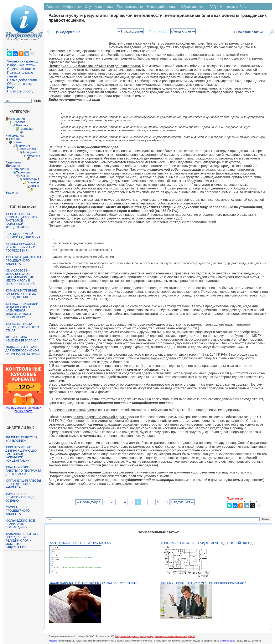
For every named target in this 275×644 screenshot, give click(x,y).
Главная (53, 7)
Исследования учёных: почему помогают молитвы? (93, 583)
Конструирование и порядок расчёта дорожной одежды (208, 543)
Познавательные (130, 7)
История (15, 139)
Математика (28, 149)
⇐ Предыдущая (130, 31)
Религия (14, 166)
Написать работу (20, 91)
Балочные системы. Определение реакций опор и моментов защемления (22, 541)
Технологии (24, 172)
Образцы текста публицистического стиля (22, 327)
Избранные (72, 7)
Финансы (33, 182)
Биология (19, 122)
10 (166, 502)
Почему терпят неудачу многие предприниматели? (203, 583)
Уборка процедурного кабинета (17, 511)
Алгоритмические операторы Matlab (80, 543)
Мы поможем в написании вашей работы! (175, 636)
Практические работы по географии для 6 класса (23, 471)
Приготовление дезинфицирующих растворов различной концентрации (21, 220)
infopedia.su (54, 641)
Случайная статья (21, 69)
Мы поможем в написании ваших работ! (24, 409)
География (27, 129)
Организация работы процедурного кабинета (23, 260)
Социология (21, 169)
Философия (31, 179)
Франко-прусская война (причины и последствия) (20, 247)
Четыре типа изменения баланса (22, 339)
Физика (24, 176)
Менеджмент (32, 152)
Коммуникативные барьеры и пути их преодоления (21, 294)
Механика (33, 156)
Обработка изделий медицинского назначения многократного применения (22, 310)
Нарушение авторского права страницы (134, 636)
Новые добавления (22, 80)
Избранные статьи (21, 65)
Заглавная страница (23, 61)
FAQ (10, 88)
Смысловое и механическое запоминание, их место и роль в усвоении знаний (20, 277)
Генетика (22, 125)
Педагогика (13, 162)
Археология (17, 119)
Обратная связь (19, 84)
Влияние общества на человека (21, 439)
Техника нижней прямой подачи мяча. (23, 235)
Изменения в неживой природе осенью (20, 497)
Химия (35, 186)
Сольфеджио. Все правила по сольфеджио (20, 524)
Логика (17, 142)
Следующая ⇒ (183, 31)
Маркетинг (23, 146)
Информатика (15, 136)
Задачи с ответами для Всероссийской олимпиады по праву (23, 350)
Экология (12, 193)
